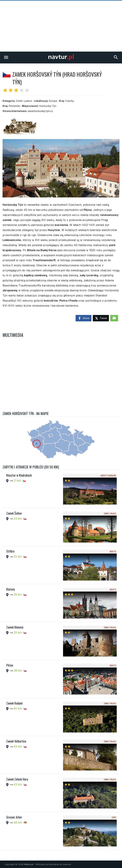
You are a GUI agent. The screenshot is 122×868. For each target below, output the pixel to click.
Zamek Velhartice (16, 741)
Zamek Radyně (14, 703)
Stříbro (10, 551)
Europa (53, 101)
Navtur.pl (29, 864)
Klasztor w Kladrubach (19, 475)
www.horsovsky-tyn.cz (40, 111)
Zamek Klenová (15, 627)
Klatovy (11, 589)
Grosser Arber (14, 817)
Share (84, 318)
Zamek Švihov (14, 513)
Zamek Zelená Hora (17, 779)
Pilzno (10, 665)
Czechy (70, 101)
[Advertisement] (61, 26)
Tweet (101, 318)
